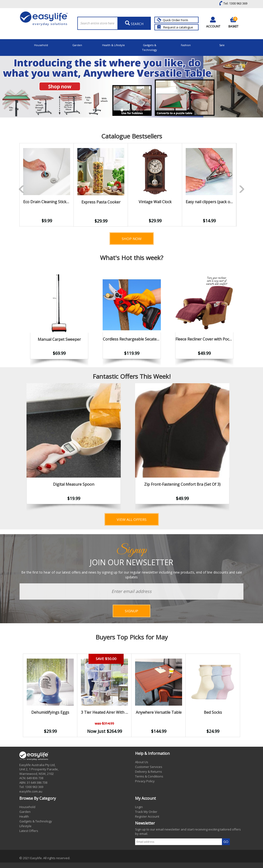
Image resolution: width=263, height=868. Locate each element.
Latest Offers (29, 831)
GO (226, 842)
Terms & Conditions (149, 776)
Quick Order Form (173, 20)
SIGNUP (131, 611)
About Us (142, 762)
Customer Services (149, 767)
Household (41, 45)
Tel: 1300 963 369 (232, 3)
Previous (12, 185)
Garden (77, 45)
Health (24, 816)
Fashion (186, 45)
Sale (222, 45)
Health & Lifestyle (113, 45)
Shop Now (132, 239)
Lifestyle (25, 826)
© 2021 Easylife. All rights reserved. (45, 858)
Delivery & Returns (149, 772)
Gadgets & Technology (150, 47)
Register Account (147, 816)
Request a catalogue (175, 27)
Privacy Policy (145, 781)
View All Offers (132, 519)
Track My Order (146, 812)
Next (244, 448)
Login (139, 807)
